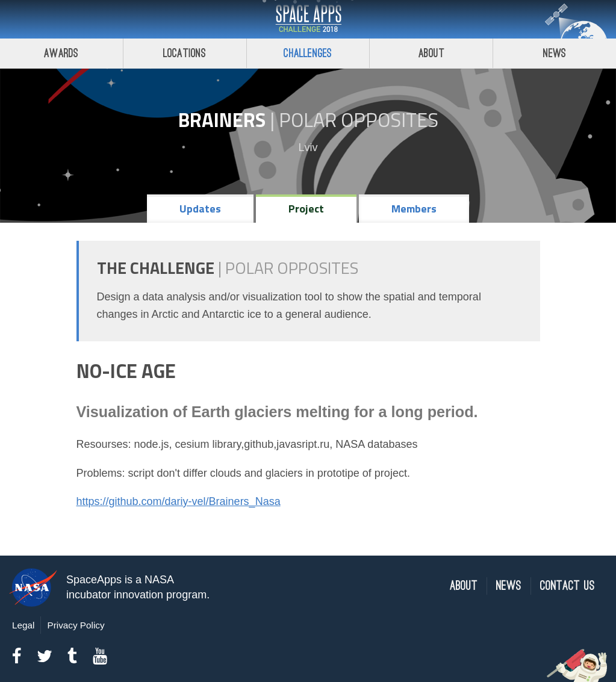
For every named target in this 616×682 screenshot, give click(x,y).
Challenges (308, 53)
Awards (61, 53)
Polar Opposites (359, 120)
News (555, 53)
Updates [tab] (200, 209)
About (431, 53)
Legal (23, 625)
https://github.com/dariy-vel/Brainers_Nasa (179, 501)
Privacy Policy (76, 625)
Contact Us (568, 586)
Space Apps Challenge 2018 (308, 19)
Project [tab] (306, 209)
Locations (185, 53)
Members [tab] (414, 209)
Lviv (308, 147)
